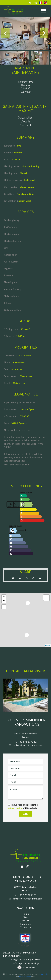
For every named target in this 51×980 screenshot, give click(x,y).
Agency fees (34, 960)
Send (26, 814)
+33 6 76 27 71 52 (27, 742)
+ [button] (4, 597)
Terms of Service (25, 977)
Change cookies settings (27, 963)
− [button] (4, 601)
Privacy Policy (44, 974)
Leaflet (48, 645)
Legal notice (19, 960)
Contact (26, 125)
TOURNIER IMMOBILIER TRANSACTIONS (26, 722)
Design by (29, 967)
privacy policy (15, 808)
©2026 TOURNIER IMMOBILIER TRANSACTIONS (19, 954)
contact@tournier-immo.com (27, 745)
